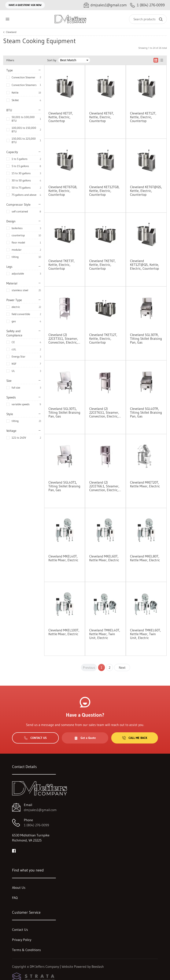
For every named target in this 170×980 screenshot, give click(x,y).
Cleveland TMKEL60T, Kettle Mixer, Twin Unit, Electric (145, 634)
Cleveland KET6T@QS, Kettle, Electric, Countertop (146, 191)
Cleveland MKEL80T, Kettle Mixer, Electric (145, 558)
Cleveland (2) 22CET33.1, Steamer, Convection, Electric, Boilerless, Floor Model (64, 338)
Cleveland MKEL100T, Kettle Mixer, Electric (64, 632)
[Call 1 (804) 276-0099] (147, 5)
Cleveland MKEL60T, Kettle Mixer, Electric (104, 558)
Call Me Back (135, 738)
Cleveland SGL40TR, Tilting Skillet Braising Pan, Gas (146, 412)
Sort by (52, 60)
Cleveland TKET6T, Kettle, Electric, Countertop (102, 265)
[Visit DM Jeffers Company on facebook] (14, 850)
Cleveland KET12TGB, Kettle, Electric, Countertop (104, 191)
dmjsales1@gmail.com (40, 810)
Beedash (98, 966)
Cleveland (11, 32)
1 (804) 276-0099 (36, 825)
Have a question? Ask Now (25, 5)
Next (122, 667)
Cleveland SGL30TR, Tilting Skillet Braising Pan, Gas (146, 338)
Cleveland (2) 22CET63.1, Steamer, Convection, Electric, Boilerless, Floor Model (105, 412)
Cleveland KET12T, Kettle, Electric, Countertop (143, 117)
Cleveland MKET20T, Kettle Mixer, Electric (145, 484)
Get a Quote (85, 738)
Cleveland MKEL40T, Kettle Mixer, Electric (63, 558)
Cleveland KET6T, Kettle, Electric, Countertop (102, 117)
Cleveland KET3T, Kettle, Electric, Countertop (61, 117)
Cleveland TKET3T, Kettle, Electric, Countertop (62, 265)
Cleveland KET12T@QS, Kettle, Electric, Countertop (145, 265)
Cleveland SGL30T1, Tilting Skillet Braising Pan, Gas (64, 412)
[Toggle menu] (7, 19)
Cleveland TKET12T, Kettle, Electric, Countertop (103, 338)
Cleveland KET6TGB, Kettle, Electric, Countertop (63, 191)
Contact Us (35, 738)
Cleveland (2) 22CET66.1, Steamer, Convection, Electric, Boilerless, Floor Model (105, 486)
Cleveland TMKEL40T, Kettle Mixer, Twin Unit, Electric (105, 634)
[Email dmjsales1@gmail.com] (105, 5)
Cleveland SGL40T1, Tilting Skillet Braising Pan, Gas (64, 486)
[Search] (148, 19)
